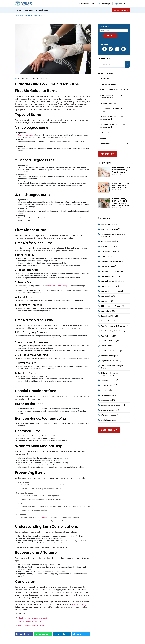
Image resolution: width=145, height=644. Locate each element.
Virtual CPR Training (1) (110, 410)
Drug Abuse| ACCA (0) (110, 316)
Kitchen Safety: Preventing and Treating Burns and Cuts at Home (121, 202)
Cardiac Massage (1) (109, 266)
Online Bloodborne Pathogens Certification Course (111, 96)
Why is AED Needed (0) (110, 415)
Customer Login (88, 4)
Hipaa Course (105, 144)
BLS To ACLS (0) (107, 256)
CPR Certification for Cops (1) (113, 291)
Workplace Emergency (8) (112, 420)
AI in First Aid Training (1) (111, 229)
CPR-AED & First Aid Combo (109, 103)
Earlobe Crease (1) (108, 321)
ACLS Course (104, 133)
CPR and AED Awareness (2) (112, 276)
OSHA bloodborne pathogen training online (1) (112, 374)
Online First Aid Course (108, 84)
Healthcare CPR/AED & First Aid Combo (111, 110)
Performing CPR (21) (109, 385)
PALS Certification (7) (109, 380)
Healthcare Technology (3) (112, 351)
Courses (28, 10)
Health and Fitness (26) (110, 341)
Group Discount (42, 10)
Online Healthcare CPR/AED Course (112, 90)
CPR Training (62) (108, 311)
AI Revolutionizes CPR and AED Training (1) (113, 235)
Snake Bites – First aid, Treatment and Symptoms (121, 185)
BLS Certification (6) (109, 246)
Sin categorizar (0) (108, 395)
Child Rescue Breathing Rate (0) (114, 271)
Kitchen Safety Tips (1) (110, 356)
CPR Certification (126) (110, 286)
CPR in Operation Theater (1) (112, 306)
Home (18, 10)
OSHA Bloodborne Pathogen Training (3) (112, 367)
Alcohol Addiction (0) (109, 241)
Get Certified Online (121, 10)
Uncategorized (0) (108, 400)
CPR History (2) (107, 301)
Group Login (106, 4)
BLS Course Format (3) (110, 251)
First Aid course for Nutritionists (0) (115, 326)
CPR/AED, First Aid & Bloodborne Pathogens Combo (111, 118)
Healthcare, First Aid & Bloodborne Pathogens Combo (112, 126)
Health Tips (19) (107, 346)
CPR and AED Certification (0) (113, 281)
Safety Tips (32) (107, 390)
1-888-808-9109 (124, 4)
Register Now (108, 154)
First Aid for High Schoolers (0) (113, 331)
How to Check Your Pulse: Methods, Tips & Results (121, 170)
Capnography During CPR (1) (112, 261)
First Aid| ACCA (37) (109, 336)
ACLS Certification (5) (110, 224)
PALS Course (104, 138)
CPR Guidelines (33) (109, 296)
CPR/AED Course (105, 79)
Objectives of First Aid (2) (111, 361)
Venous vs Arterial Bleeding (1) (113, 405)
